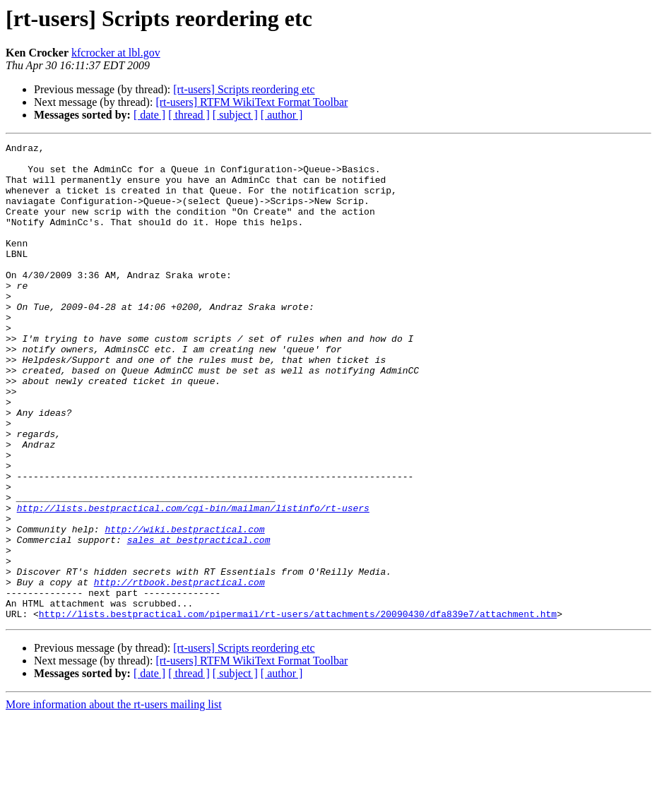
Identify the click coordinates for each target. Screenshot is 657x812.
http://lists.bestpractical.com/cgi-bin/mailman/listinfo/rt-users (193, 582)
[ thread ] (189, 115)
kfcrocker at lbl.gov (116, 53)
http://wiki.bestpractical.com (184, 607)
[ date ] (149, 115)
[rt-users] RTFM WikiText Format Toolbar (251, 102)
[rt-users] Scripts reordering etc (244, 89)
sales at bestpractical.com (199, 620)
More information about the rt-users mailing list (114, 800)
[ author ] (282, 115)
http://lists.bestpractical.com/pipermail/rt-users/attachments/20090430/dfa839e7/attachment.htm (298, 709)
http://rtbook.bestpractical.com (179, 671)
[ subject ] (235, 115)
